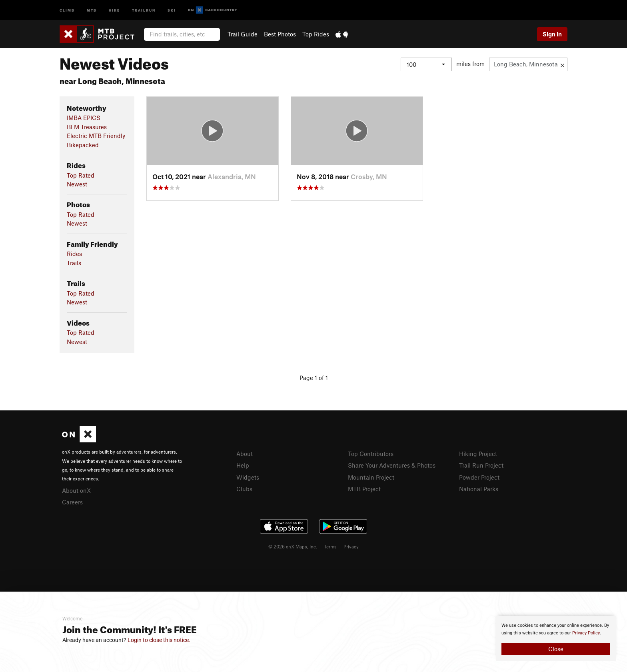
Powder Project (479, 477)
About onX (76, 490)
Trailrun (144, 10)
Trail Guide (243, 34)
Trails (74, 263)
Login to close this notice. (159, 640)
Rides (74, 254)
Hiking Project (478, 454)
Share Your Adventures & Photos (392, 465)
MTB (92, 10)
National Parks (479, 489)
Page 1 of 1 (314, 378)
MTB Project (364, 489)
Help (243, 465)
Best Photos (280, 34)
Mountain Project (371, 477)
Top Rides (316, 34)
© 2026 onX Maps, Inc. (293, 546)
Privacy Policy (586, 633)
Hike (114, 10)
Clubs (244, 489)
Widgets (248, 477)
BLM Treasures (87, 127)
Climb (67, 10)
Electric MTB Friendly (96, 136)
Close (556, 649)
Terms (330, 546)
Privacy (351, 546)
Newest (77, 184)
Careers (72, 502)
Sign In (552, 34)
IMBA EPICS (84, 118)
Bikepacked (83, 145)
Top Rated (81, 175)
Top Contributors (371, 454)
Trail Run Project (481, 465)
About (245, 454)
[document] (556, 638)
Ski (172, 10)
